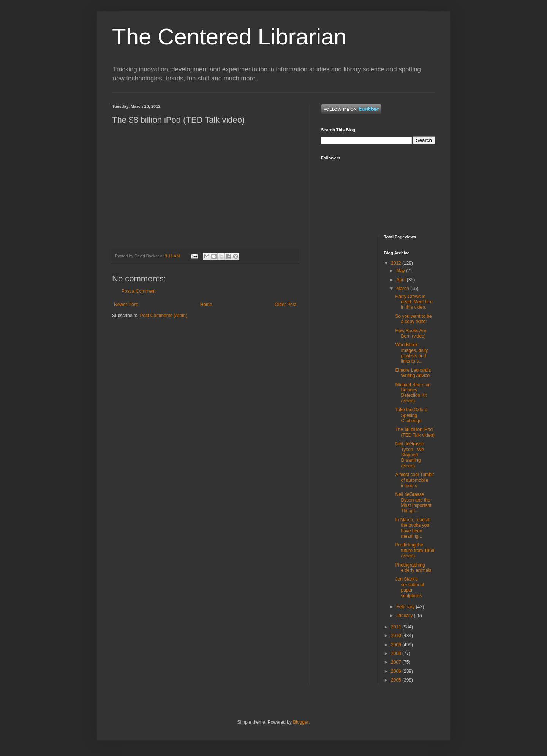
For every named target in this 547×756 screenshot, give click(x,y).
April (401, 280)
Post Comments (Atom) (164, 316)
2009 (397, 645)
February (406, 607)
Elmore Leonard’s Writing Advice (413, 373)
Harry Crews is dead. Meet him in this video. (414, 302)
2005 (397, 680)
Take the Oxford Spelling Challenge (411, 415)
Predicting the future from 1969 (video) (415, 550)
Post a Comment (138, 291)
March (403, 289)
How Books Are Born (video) (411, 333)
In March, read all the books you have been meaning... (413, 528)
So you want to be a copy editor (413, 319)
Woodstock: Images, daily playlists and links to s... (411, 353)
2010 (397, 636)
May (401, 271)
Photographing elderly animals (413, 568)
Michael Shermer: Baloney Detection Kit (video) (413, 393)
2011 (397, 627)
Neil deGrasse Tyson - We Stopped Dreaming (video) (409, 455)
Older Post (285, 305)
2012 (397, 263)
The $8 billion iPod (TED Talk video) (415, 432)
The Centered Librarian (229, 37)
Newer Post (126, 305)
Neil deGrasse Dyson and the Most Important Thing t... (413, 503)
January (405, 616)
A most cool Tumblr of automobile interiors (414, 480)
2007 (397, 662)
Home (206, 305)
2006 (397, 671)
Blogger (301, 722)
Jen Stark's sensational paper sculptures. (409, 587)
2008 (397, 653)
